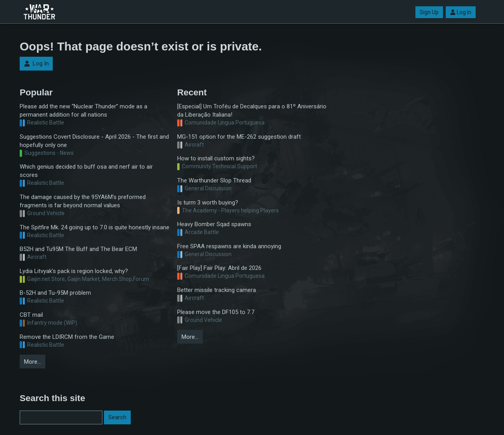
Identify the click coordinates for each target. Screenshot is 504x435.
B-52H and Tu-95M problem (55, 293)
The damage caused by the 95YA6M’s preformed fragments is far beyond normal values (83, 201)
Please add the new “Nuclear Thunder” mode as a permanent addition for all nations (83, 111)
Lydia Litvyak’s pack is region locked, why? (74, 271)
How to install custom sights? (216, 158)
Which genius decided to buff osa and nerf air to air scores (86, 171)
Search (117, 417)
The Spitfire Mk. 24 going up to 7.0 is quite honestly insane (94, 227)
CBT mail (31, 315)
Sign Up (429, 12)
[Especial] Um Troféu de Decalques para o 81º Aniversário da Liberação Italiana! (252, 111)
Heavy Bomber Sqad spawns (214, 224)
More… (32, 362)
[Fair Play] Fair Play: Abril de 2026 (219, 268)
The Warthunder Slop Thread (214, 180)
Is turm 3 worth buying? (208, 203)
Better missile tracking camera (217, 290)
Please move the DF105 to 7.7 (216, 312)
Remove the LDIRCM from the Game (67, 337)
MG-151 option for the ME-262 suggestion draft (239, 137)
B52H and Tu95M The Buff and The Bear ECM (78, 249)
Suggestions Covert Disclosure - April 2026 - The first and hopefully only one (94, 141)
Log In (461, 12)
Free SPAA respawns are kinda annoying (229, 246)
